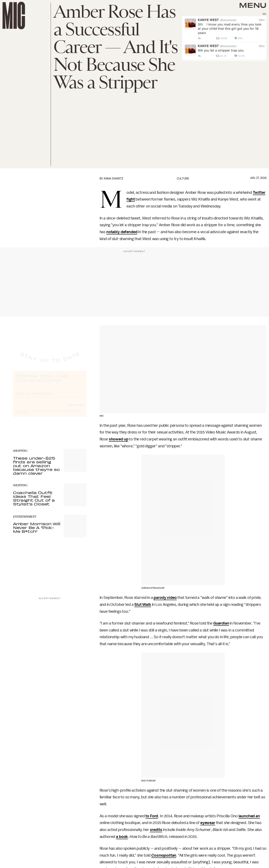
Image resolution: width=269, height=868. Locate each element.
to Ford (152, 816)
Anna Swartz (113, 179)
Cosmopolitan (164, 855)
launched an (249, 816)
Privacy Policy (22, 417)
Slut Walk (143, 605)
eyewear (208, 823)
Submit (76, 408)
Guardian (221, 623)
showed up (119, 439)
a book (122, 837)
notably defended (122, 232)
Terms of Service (72, 415)
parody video (165, 598)
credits (156, 830)
